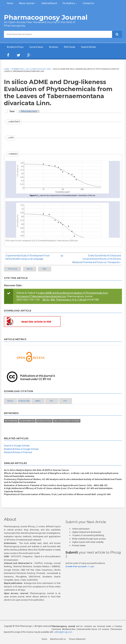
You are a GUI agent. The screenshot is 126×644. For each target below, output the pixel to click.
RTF (83, 401)
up (62, 256)
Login (91, 567)
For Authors (69, 3)
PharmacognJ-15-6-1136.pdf (71, 300)
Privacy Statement (77, 639)
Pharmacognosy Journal (46, 17)
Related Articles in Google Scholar (21, 449)
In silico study (44, 421)
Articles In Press (15, 47)
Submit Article (88, 47)
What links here (29, 111)
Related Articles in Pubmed (18, 452)
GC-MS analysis (27, 421)
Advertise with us (58, 639)
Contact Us (88, 3)
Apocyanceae (11, 421)
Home (10, 3)
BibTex (32, 269)
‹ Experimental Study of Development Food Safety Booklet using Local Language (27, 257)
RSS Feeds (70, 47)
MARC (48, 401)
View (13, 111)
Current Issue (36, 47)
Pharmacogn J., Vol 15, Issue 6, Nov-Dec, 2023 (31, 69)
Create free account (76, 567)
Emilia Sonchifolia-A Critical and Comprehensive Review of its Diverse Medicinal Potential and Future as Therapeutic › (97, 259)
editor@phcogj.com (63, 632)
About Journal (26, 3)
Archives (54, 47)
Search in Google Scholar (17, 446)
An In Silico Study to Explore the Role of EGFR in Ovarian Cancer (37, 470)
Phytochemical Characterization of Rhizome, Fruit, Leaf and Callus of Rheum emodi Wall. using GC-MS (57, 495)
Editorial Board (49, 3)
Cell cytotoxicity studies (67, 421)
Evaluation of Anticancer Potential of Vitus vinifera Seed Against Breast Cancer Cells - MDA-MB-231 (56, 485)
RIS (66, 401)
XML (51, 269)
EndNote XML (30, 401)
